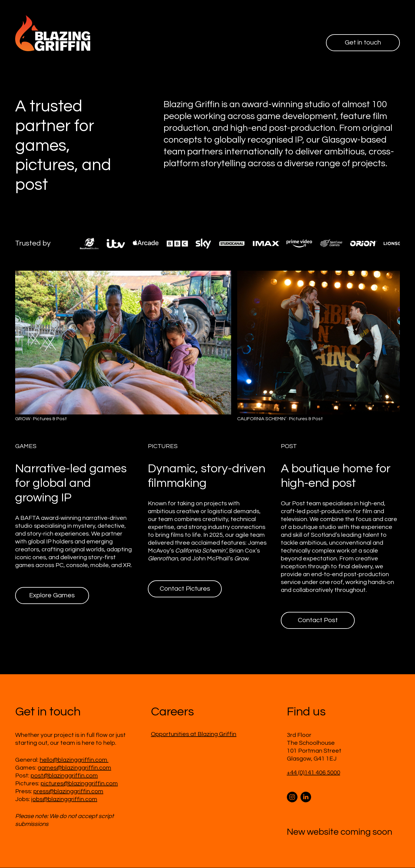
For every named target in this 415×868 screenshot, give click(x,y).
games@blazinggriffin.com (74, 768)
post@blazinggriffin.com (64, 776)
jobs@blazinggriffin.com (64, 800)
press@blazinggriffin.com (68, 792)
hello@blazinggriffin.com (74, 760)
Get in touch (362, 43)
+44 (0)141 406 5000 (314, 773)
